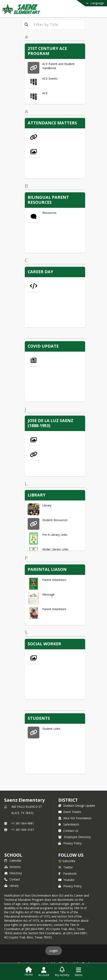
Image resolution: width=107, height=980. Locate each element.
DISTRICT (68, 800)
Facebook (67, 873)
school (13, 855)
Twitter (66, 867)
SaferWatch (69, 824)
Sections (13, 867)
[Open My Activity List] (62, 972)
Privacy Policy (70, 843)
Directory (13, 873)
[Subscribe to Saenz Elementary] (67, 861)
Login (54, 951)
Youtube (66, 880)
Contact (12, 879)
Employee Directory (75, 837)
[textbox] (58, 25)
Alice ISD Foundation (75, 818)
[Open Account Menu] (44, 972)
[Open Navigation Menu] (79, 972)
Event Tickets (70, 812)
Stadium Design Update (77, 806)
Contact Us (68, 831)
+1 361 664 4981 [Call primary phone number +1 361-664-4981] (23, 823)
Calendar (13, 861)
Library (11, 886)
